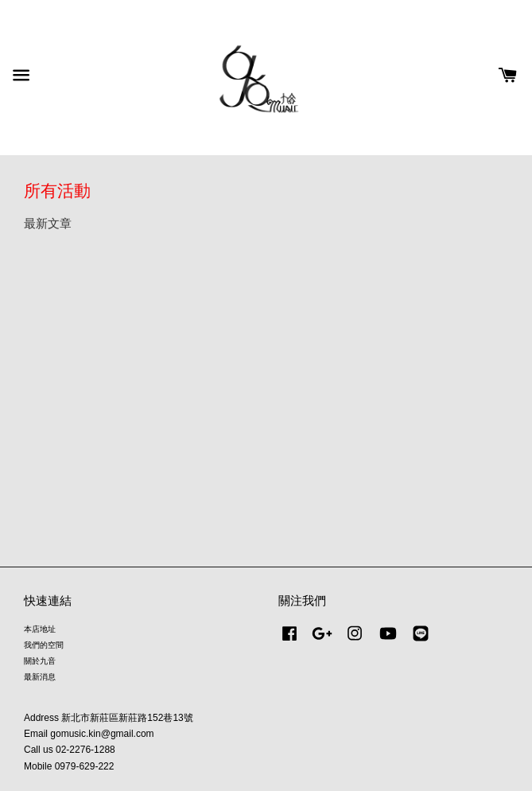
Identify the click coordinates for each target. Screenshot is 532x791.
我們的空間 (44, 645)
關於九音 (40, 661)
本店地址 (40, 629)
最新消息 (40, 677)
